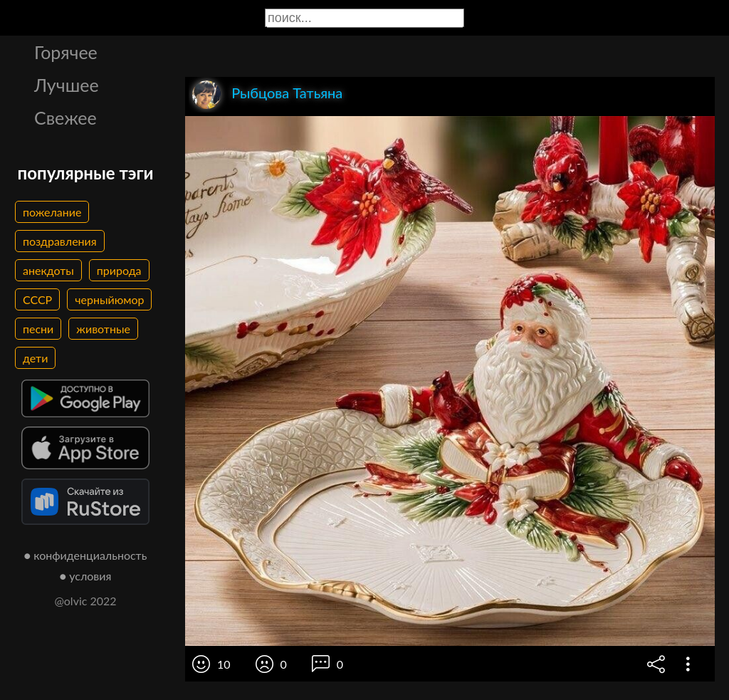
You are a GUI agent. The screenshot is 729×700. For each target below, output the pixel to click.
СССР (37, 299)
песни (38, 329)
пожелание (52, 212)
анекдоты (48, 270)
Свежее (65, 117)
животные (103, 329)
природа (119, 270)
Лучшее (67, 85)
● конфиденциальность (86, 555)
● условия (86, 576)
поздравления (60, 241)
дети (35, 358)
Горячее (66, 52)
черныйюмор (109, 299)
